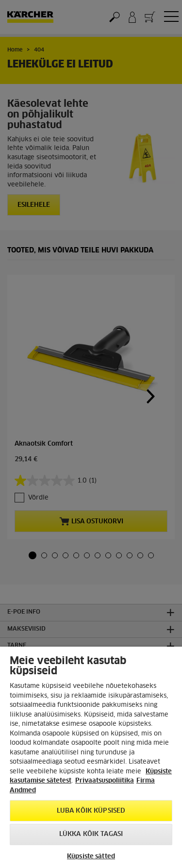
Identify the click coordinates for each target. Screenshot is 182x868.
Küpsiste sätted (91, 857)
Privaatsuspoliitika (105, 781)
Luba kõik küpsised (91, 811)
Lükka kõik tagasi (91, 834)
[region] (91, 757)
